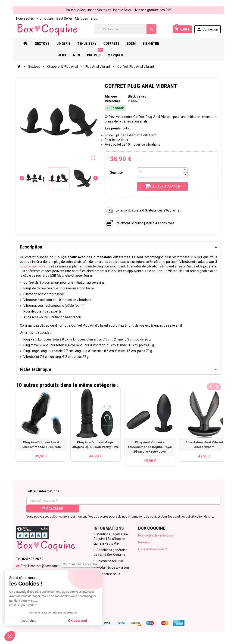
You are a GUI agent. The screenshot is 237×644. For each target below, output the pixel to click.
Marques (77, 18)
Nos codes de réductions (157, 536)
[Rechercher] (126, 29)
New (187, 44)
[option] (37, 425)
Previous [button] (214, 384)
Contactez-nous (107, 574)
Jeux (173, 44)
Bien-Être (154, 44)
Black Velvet (137, 97)
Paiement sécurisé (109, 561)
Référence (112, 101)
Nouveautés (21, 18)
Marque (110, 97)
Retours (145, 543)
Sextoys (45, 44)
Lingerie (67, 44)
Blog (90, 18)
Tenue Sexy (90, 44)
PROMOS (206, 42)
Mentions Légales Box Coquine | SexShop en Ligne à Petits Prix (110, 539)
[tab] (118, 247)
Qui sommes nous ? (153, 550)
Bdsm (134, 44)
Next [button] (221, 384)
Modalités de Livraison (112, 568)
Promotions (41, 18)
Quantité (116, 173)
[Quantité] (161, 173)
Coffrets (115, 44)
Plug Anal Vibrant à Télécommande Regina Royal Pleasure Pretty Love (146, 447)
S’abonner (50, 509)
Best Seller (60, 18)
